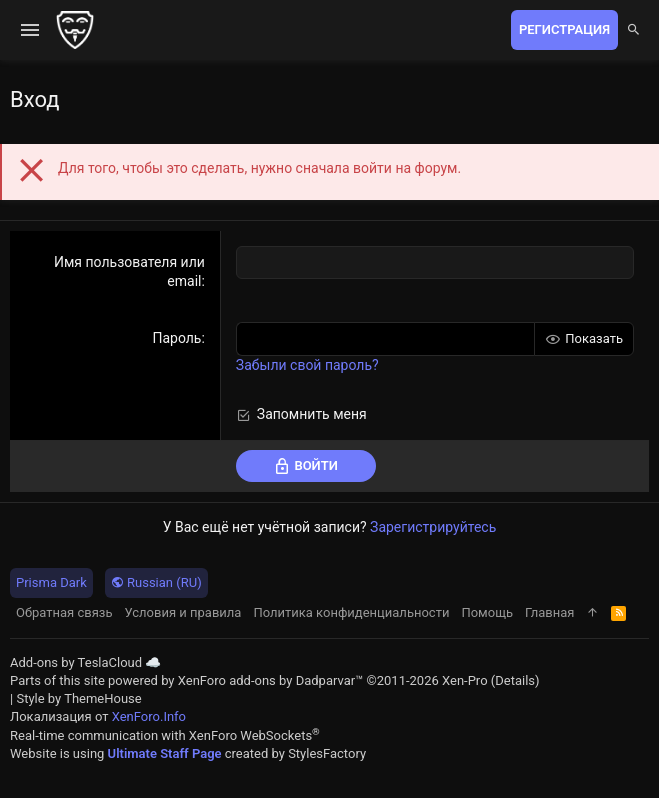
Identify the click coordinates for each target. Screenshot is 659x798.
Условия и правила (183, 612)
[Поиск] (633, 30)
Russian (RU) (156, 582)
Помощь (487, 612)
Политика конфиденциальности (351, 612)
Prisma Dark (51, 582)
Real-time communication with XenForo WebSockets (165, 735)
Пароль (176, 338)
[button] (30, 30)
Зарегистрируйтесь (433, 527)
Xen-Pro (465, 680)
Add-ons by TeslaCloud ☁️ (85, 662)
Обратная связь (64, 612)
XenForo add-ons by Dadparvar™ (271, 680)
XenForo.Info (149, 716)
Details (515, 680)
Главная (549, 612)
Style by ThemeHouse (78, 698)
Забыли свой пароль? (307, 365)
